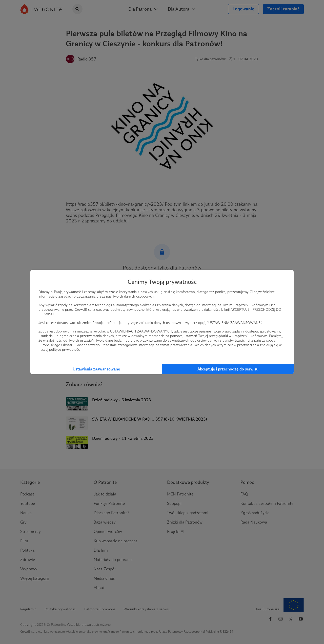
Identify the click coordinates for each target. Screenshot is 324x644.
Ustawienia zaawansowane (96, 369)
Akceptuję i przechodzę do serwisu (228, 369)
